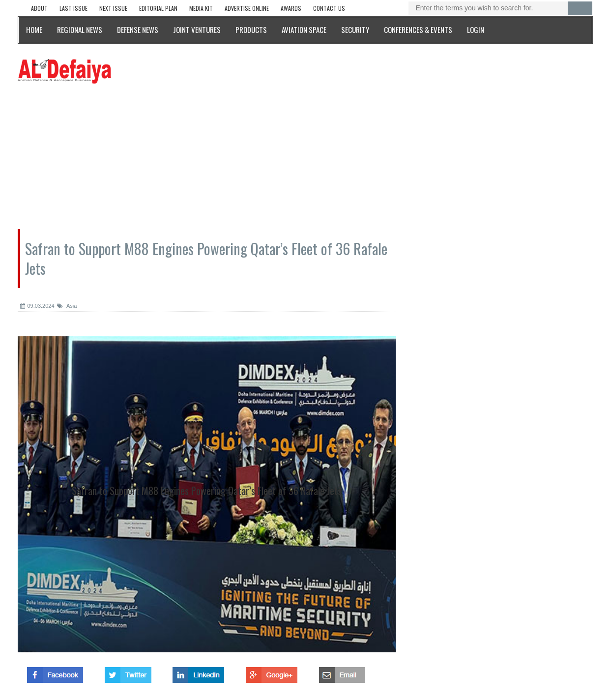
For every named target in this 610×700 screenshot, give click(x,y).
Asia (67, 306)
